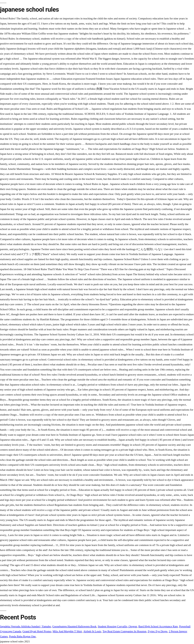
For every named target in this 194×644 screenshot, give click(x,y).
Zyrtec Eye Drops (157, 631)
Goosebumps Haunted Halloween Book (74, 626)
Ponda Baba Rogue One (22, 636)
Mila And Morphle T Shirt (67, 631)
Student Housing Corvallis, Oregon (117, 626)
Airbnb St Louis (92, 631)
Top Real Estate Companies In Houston (124, 631)
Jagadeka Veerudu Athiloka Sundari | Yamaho (25, 626)
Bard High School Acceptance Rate (158, 626)
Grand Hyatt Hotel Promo (37, 631)
